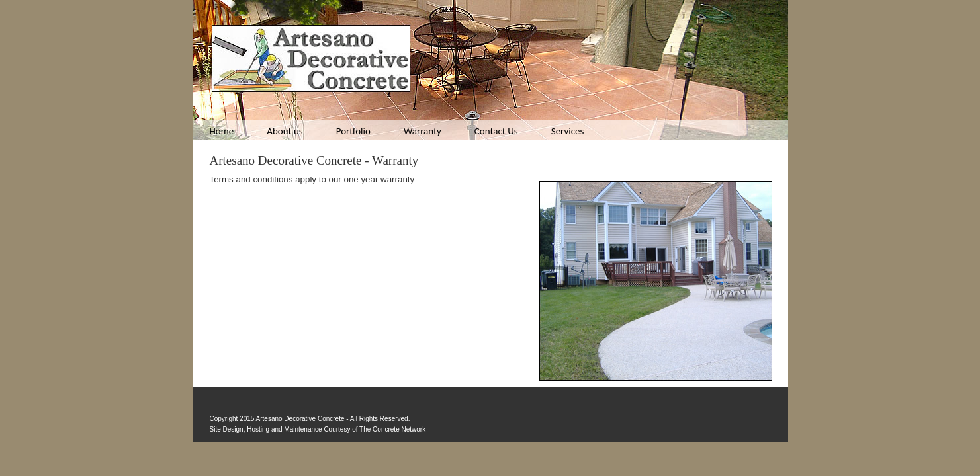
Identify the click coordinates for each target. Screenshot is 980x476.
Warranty (423, 131)
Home (222, 131)
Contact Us (496, 131)
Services (568, 131)
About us (285, 131)
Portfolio (353, 131)
